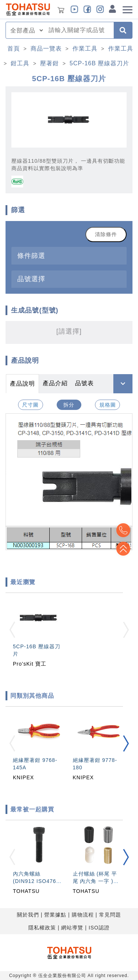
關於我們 (28, 915)
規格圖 (108, 405)
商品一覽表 (46, 49)
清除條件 (106, 234)
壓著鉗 (49, 63)
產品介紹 (55, 383)
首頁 (14, 49)
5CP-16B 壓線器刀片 (99, 63)
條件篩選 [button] (31, 256)
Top (123, 549)
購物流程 (83, 915)
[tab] (69, 256)
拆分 (69, 405)
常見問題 (110, 915)
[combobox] (79, 30)
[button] (126, 743)
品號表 (84, 383)
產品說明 (22, 384)
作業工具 (85, 49)
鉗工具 (20, 63)
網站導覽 (72, 928)
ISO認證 (99, 928)
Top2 (123, 530)
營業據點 (55, 915)
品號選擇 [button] (31, 279)
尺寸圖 (30, 405)
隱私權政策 (42, 928)
